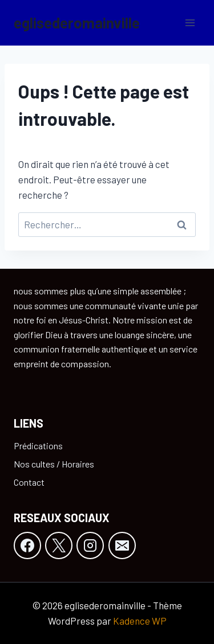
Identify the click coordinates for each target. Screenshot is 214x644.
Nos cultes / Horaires (54, 464)
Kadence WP (140, 621)
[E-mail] (122, 545)
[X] (59, 545)
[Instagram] (90, 545)
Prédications (38, 446)
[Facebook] (27, 545)
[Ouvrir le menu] (190, 22)
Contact (29, 482)
